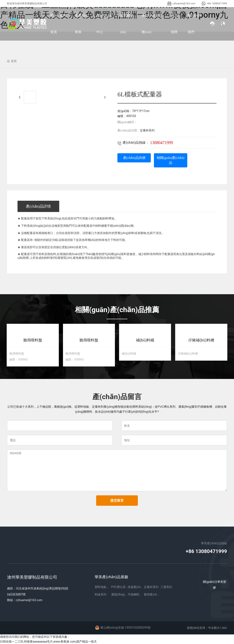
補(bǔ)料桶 (145, 340)
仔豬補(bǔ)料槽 (201, 340)
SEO (224, 628)
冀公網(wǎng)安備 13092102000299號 (125, 628)
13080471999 (161, 143)
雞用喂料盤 (33, 340)
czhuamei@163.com (184, 4)
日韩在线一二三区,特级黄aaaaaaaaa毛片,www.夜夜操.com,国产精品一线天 (48, 642)
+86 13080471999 (217, 4)
